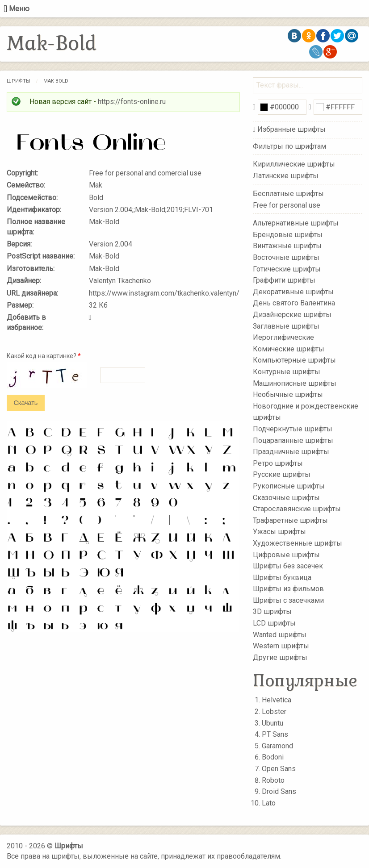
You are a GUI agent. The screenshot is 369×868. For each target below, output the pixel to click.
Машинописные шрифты (295, 383)
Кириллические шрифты (294, 164)
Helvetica (277, 700)
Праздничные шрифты (291, 452)
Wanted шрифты (280, 634)
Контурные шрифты (287, 372)
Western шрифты (281, 646)
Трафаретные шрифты (290, 520)
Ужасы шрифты (279, 532)
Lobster (274, 712)
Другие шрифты (280, 657)
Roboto (273, 780)
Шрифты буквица (282, 577)
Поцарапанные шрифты (293, 440)
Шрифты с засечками (288, 600)
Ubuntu (273, 723)
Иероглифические (283, 337)
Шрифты (19, 81)
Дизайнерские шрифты (292, 315)
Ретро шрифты (278, 463)
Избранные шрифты (291, 129)
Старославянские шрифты (297, 509)
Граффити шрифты (284, 280)
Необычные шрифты (288, 394)
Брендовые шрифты (288, 235)
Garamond (277, 746)
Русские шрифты (282, 474)
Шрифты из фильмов (288, 589)
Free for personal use (287, 205)
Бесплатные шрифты (288, 194)
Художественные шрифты (298, 543)
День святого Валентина (294, 303)
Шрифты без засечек (288, 566)
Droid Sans (279, 791)
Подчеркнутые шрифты (293, 429)
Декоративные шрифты (293, 292)
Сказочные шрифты (286, 497)
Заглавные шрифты (286, 326)
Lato (269, 803)
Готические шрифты (287, 269)
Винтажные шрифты (287, 246)
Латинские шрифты (286, 175)
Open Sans (279, 769)
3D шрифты (272, 611)
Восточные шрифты (286, 257)
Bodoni (273, 757)
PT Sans (275, 734)
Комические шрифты (289, 349)
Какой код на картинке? (44, 356)
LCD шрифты (274, 623)
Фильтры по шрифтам (289, 146)
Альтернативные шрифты (296, 223)
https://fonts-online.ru (132, 102)
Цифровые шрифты (286, 554)
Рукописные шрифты (289, 486)
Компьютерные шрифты (294, 360)
